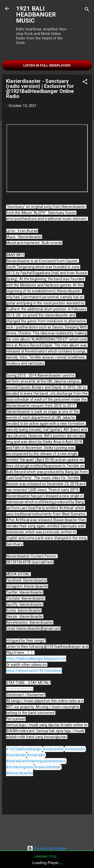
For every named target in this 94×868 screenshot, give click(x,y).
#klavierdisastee (20, 773)
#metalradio (16, 755)
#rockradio (36, 755)
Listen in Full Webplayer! (47, 65)
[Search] (87, 10)
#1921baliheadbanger (24, 749)
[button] (85, 82)
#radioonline (53, 749)
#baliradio (14, 761)
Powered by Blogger (47, 848)
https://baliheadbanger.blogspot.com (36, 659)
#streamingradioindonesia (44, 761)
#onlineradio (75, 749)
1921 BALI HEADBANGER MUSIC (36, 15)
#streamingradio (20, 767)
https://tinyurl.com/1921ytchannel (34, 671)
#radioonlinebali (48, 767)
